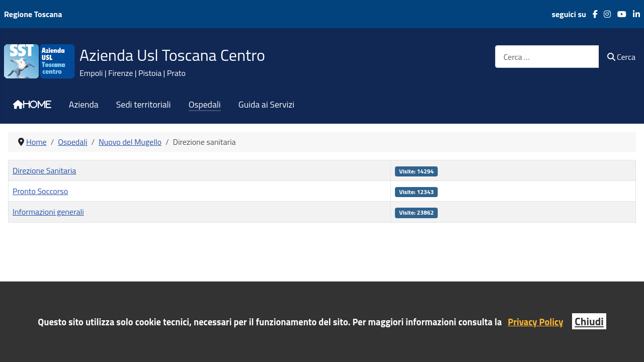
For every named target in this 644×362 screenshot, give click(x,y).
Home (37, 105)
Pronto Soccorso (40, 191)
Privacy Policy (535, 322)
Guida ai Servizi (266, 105)
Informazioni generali (48, 212)
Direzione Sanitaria (44, 170)
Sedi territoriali (144, 105)
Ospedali (205, 105)
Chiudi (589, 321)
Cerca (621, 57)
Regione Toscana (33, 14)
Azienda (84, 105)
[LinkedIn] (633, 14)
